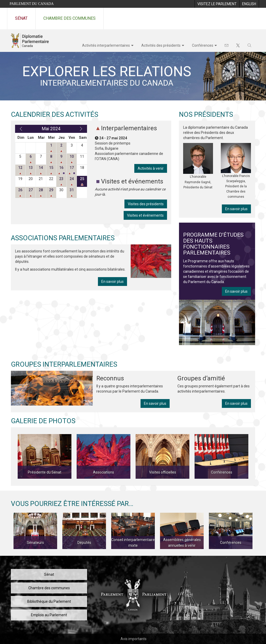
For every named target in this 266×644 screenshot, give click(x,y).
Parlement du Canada (32, 4)
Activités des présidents (161, 45)
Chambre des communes (69, 18)
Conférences (203, 45)
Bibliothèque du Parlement (49, 601)
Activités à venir (151, 168)
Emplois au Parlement (49, 615)
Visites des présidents (146, 204)
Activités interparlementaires (106, 45)
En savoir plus (112, 282)
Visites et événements (145, 215)
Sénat (21, 18)
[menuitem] (217, 4)
